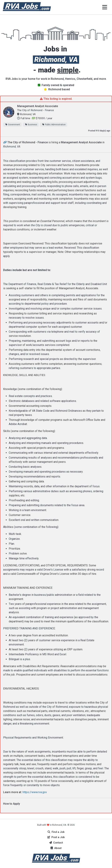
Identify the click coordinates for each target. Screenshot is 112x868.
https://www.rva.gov (35, 792)
